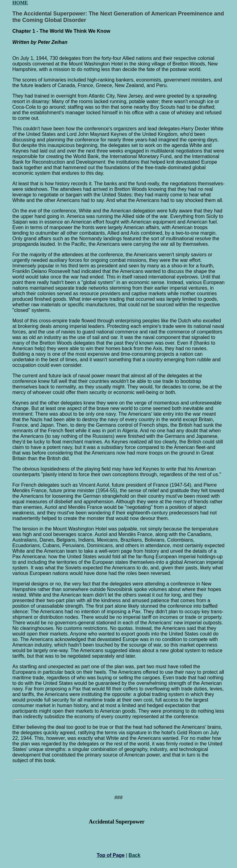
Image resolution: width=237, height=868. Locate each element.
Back (135, 855)
